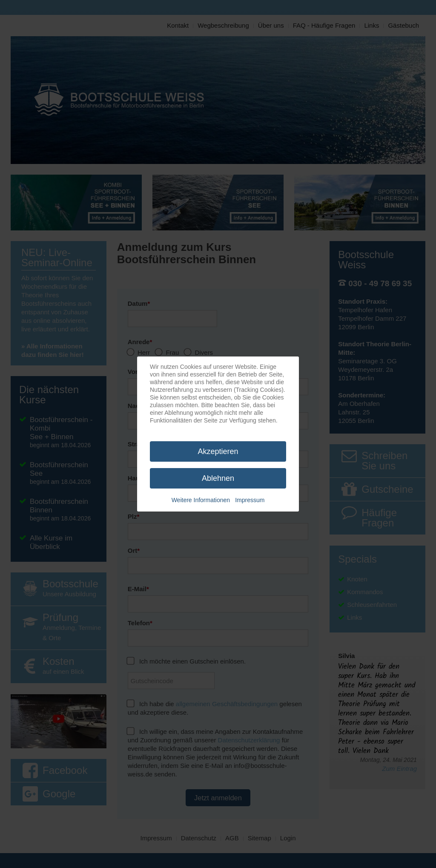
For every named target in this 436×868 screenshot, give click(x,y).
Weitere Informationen (201, 500)
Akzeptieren (218, 451)
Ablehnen (218, 478)
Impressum (250, 500)
